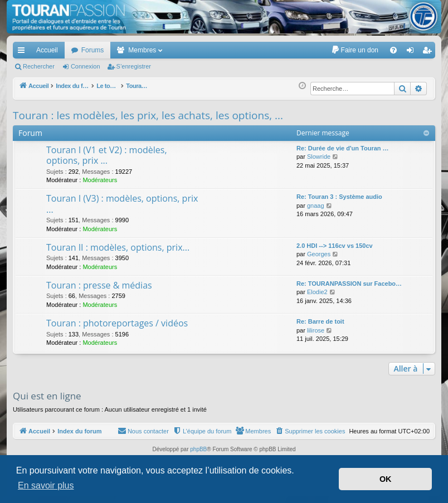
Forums (93, 50)
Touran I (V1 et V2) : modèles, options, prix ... (107, 155)
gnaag (316, 206)
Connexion (86, 66)
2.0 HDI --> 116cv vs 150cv (335, 246)
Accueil (47, 50)
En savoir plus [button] (46, 485)
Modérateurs (100, 180)
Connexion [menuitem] (413, 52)
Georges (319, 254)
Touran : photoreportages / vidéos (117, 323)
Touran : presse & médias (99, 285)
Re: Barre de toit (320, 321)
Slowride (319, 157)
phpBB (198, 449)
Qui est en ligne (47, 396)
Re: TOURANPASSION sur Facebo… (349, 284)
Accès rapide (23, 52)
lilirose (316, 330)
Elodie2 (317, 292)
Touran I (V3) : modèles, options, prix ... (122, 204)
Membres (142, 50)
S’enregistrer (134, 66)
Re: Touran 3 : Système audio (339, 197)
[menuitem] (355, 50)
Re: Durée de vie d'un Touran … (343, 148)
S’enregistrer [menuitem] (429, 52)
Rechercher (39, 66)
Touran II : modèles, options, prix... (118, 247)
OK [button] (386, 479)
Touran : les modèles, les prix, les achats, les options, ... (148, 115)
